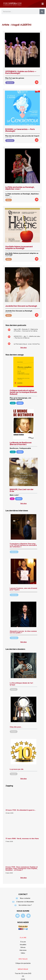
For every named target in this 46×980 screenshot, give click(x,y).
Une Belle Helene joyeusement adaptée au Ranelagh (19, 247)
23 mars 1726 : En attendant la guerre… (21, 810)
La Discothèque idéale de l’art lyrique (21, 684)
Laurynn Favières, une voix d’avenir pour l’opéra (24, 589)
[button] (43, 4)
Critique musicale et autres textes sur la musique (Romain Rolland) (23, 392)
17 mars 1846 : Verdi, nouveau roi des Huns (22, 838)
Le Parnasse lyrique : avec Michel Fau (27, 344)
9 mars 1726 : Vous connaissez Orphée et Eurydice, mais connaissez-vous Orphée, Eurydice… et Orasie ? (22, 868)
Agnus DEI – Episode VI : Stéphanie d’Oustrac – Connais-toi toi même (26, 330)
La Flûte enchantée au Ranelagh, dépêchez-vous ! (20, 188)
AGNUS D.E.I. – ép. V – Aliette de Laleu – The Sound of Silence (27, 337)
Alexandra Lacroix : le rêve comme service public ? (23, 632)
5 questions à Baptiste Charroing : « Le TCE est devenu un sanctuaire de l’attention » (23, 545)
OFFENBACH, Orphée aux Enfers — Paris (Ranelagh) (21, 72)
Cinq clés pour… (16, 727)
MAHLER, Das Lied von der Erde (22, 490)
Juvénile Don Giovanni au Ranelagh (21, 306)
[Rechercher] (42, 12)
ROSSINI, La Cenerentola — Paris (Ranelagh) (20, 130)
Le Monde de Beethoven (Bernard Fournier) (21, 443)
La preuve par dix (17, 769)
